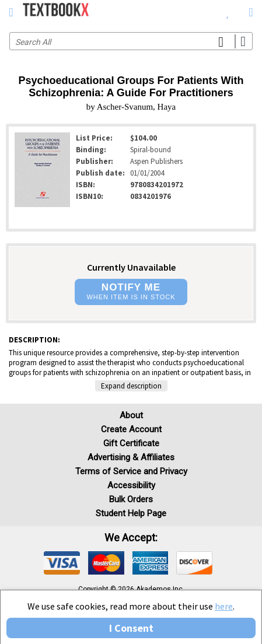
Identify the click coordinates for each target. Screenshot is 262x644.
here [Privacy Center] (224, 606)
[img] (62, 563)
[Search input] (131, 41)
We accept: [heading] (131, 538)
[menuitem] (228, 12)
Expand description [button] (131, 386)
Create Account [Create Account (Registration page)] (131, 429)
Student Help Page (131, 513)
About (131, 415)
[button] (131, 292)
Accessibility (131, 485)
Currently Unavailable (131, 267)
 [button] (11, 12)
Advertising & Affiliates (131, 457)
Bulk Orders (131, 499)
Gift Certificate (131, 443)
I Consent (131, 628)
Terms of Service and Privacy (131, 471)
